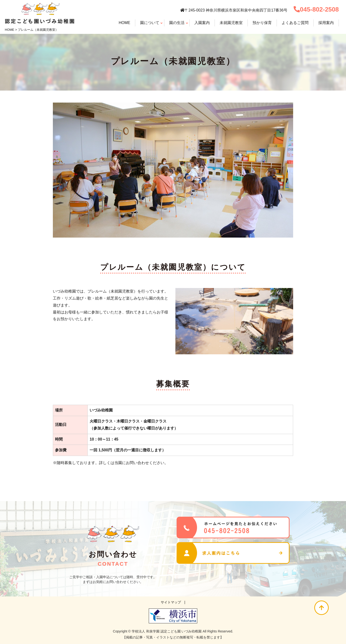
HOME (9, 30)
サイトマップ (171, 602)
